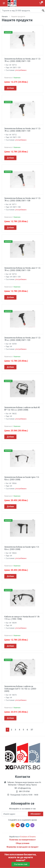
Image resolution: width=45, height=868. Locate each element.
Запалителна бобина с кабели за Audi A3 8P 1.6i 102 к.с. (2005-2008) (22, 409)
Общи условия (22, 843)
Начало (5, 17)
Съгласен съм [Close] (21, 864)
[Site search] (22, 11)
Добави (10, 88)
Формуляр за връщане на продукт (22, 847)
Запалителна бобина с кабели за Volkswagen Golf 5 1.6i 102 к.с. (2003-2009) (21, 689)
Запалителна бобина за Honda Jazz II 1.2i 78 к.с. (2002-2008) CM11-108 (22, 199)
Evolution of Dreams (28, 837)
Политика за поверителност (22, 840)
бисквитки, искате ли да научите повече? (22, 857)
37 (32, 730)
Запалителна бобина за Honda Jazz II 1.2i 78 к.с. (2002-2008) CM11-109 (22, 60)
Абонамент (36, 814)
